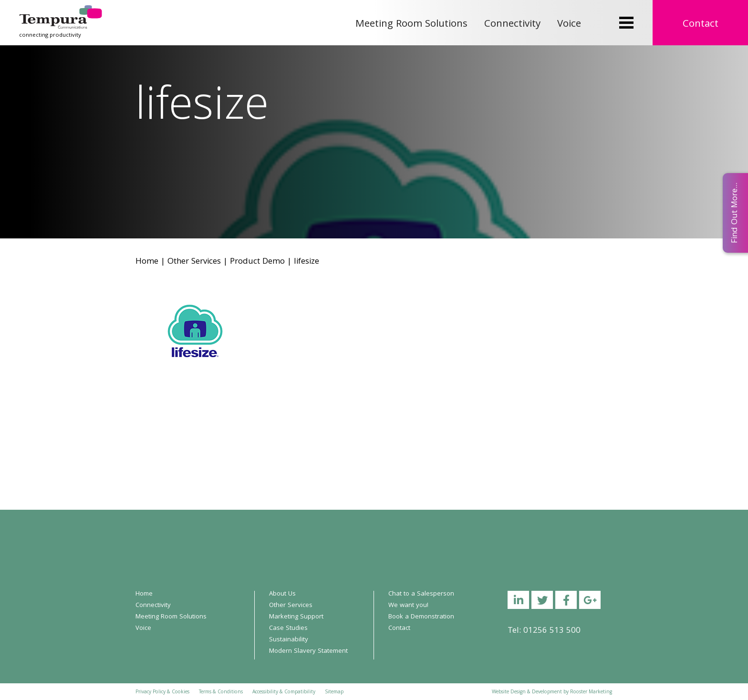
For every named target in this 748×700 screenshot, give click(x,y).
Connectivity (512, 25)
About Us (282, 594)
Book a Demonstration (421, 617)
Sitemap (334, 692)
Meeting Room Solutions (411, 25)
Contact (701, 25)
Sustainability (289, 640)
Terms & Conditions (221, 692)
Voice (569, 25)
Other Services (194, 262)
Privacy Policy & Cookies (162, 692)
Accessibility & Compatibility (284, 692)
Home (147, 262)
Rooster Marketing (591, 692)
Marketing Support (296, 617)
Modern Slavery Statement (308, 651)
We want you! (408, 606)
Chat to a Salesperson (421, 594)
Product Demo (257, 262)
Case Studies (288, 628)
